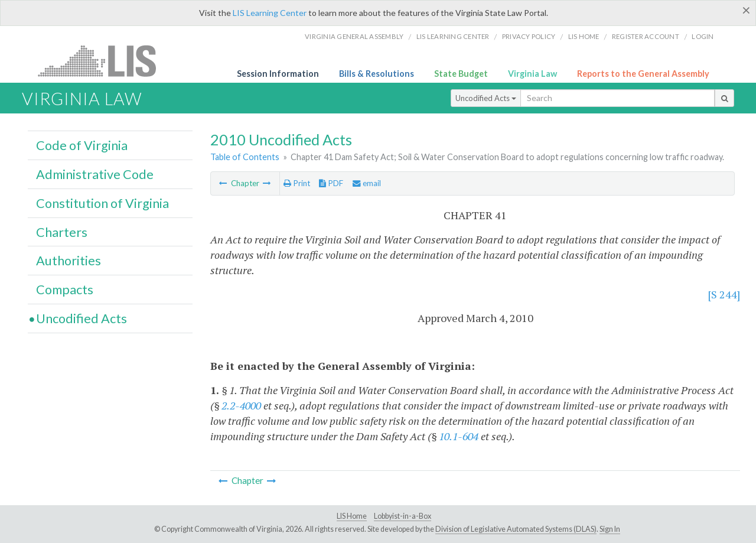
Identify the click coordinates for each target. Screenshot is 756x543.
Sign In (610, 529)
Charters (62, 232)
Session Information (278, 74)
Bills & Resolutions (377, 74)
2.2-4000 (241, 405)
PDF (331, 183)
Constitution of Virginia (102, 203)
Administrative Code (95, 174)
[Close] (746, 10)
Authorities (69, 261)
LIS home (584, 36)
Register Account (646, 36)
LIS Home (352, 516)
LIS (104, 61)
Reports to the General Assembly (643, 74)
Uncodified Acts (486, 98)
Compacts (65, 290)
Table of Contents (245, 157)
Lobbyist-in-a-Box (403, 516)
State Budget (461, 74)
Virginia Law (532, 74)
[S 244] (724, 294)
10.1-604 (459, 436)
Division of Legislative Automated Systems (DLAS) (516, 529)
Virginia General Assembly (354, 36)
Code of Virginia (82, 145)
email (367, 183)
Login (703, 36)
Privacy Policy (529, 36)
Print (297, 183)
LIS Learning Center (270, 13)
